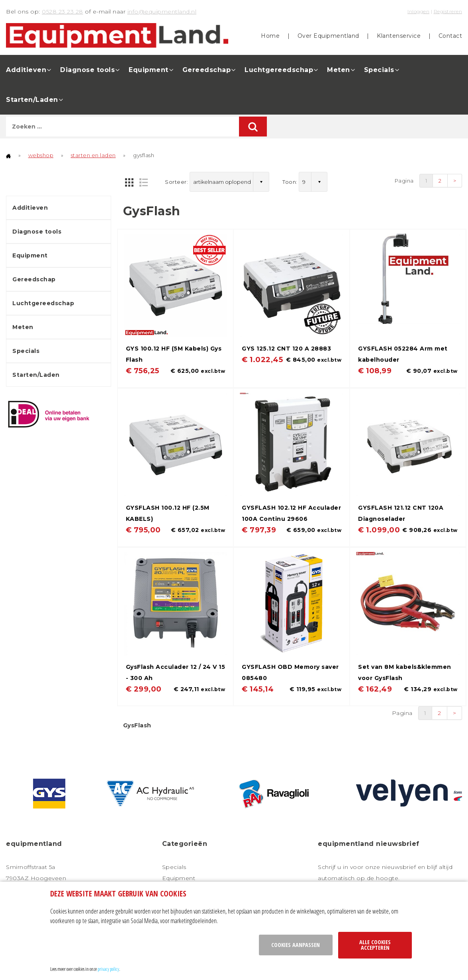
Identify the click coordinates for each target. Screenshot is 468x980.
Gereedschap (207, 70)
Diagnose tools (87, 70)
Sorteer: (176, 182)
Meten (339, 70)
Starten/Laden (32, 100)
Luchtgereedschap (279, 70)
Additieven (26, 70)
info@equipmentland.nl (162, 12)
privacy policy (108, 969)
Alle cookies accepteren (375, 945)
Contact (450, 36)
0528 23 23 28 (63, 12)
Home (270, 36)
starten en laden (93, 155)
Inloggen (418, 11)
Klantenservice (399, 36)
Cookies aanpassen (296, 945)
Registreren (448, 11)
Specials (379, 70)
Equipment (149, 70)
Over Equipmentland (328, 36)
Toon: (290, 182)
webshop (41, 155)
